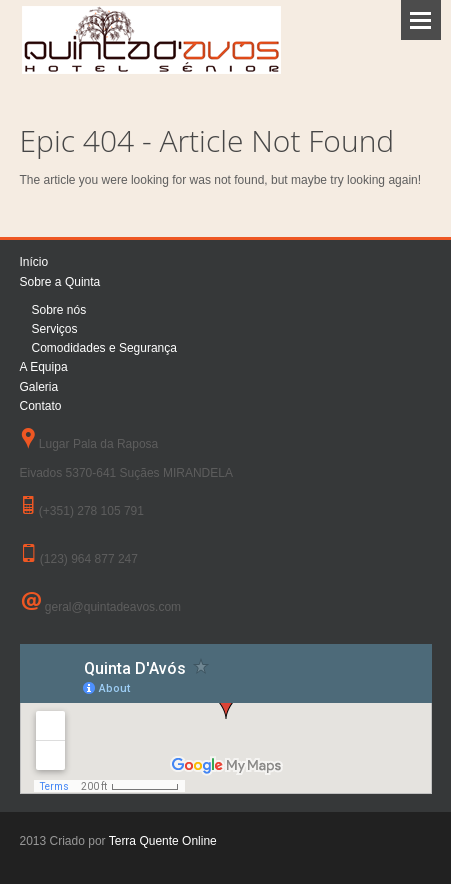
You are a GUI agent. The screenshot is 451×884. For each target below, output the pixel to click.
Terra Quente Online (163, 841)
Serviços (55, 329)
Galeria (39, 387)
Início (34, 262)
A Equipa (44, 367)
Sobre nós (59, 310)
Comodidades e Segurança (104, 348)
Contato (41, 406)
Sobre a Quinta (60, 282)
